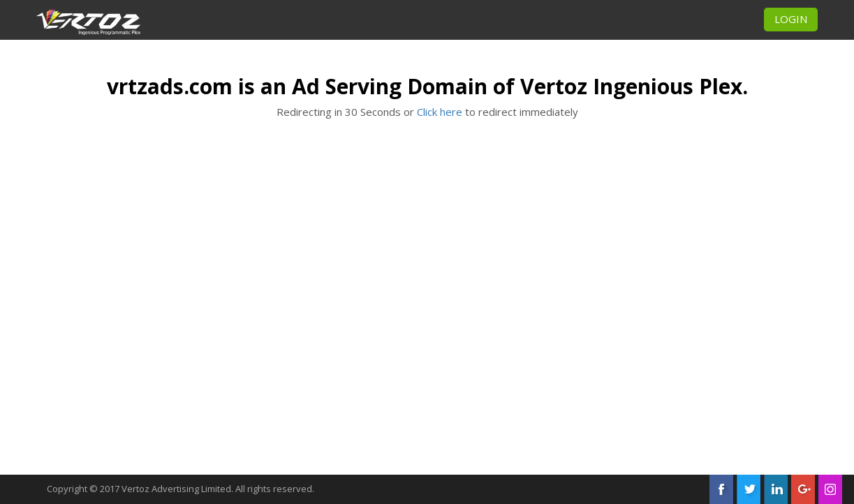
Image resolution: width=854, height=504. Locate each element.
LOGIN (791, 19)
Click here (440, 112)
